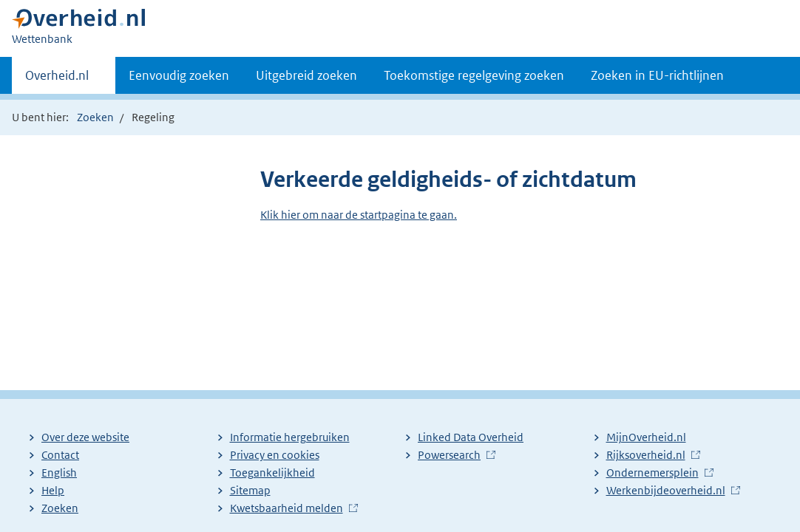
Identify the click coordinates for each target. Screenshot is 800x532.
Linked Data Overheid (471, 437)
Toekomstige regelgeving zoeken (474, 75)
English (59, 473)
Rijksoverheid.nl (646, 455)
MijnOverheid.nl (646, 437)
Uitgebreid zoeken (306, 75)
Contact (60, 455)
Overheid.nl (57, 80)
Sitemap (250, 490)
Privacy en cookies (275, 455)
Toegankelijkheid (272, 473)
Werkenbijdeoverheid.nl (666, 490)
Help (53, 490)
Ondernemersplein (652, 473)
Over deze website (85, 437)
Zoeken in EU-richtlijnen (657, 75)
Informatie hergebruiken (290, 437)
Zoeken (95, 117)
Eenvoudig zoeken (179, 75)
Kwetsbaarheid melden (287, 508)
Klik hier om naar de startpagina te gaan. (359, 215)
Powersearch (449, 455)
